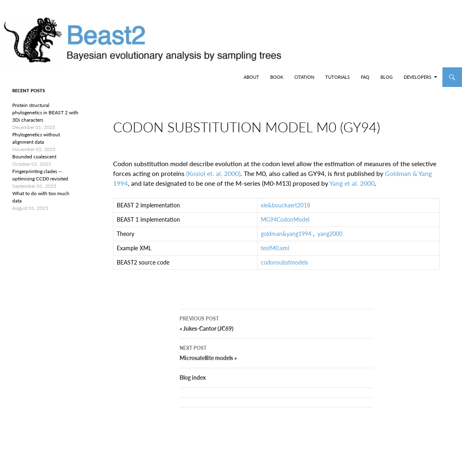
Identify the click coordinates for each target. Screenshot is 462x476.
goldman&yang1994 (286, 240)
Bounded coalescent (34, 157)
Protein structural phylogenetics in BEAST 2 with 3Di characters (45, 112)
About (251, 77)
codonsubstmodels (284, 269)
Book (277, 77)
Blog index (193, 390)
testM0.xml (275, 255)
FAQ (365, 77)
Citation (304, 77)
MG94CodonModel (285, 226)
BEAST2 (48, 77)
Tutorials (338, 77)
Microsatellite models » (276, 365)
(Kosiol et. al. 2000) (213, 180)
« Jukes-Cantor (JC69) (276, 336)
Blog (386, 77)
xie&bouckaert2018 (285, 212)
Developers (418, 77)
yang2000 (330, 240)
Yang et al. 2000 (352, 190)
